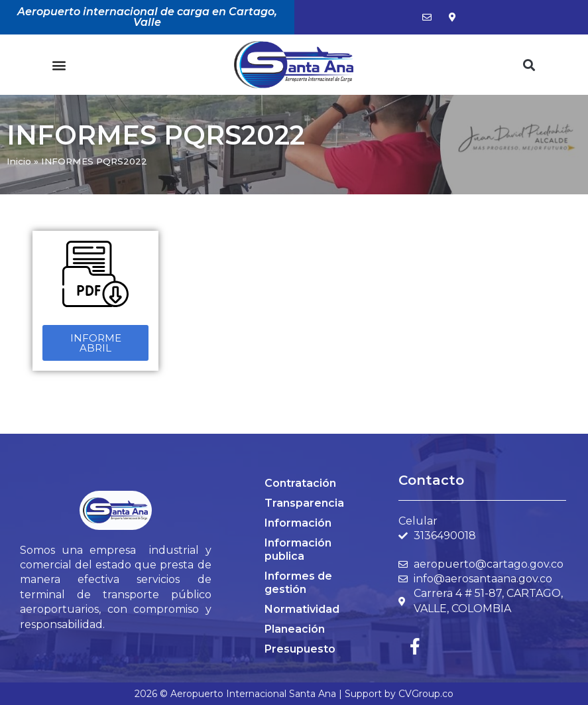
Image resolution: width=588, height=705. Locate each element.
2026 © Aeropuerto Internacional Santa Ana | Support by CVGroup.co (294, 694)
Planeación (295, 629)
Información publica (298, 549)
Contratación (300, 483)
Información (298, 523)
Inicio (19, 161)
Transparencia (304, 503)
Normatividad (302, 609)
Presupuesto (300, 649)
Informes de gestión (298, 583)
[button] (59, 65)
